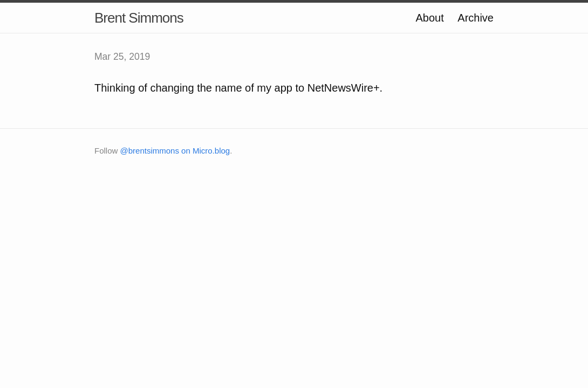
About (429, 18)
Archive (476, 18)
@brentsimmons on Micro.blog (175, 151)
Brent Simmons (139, 18)
